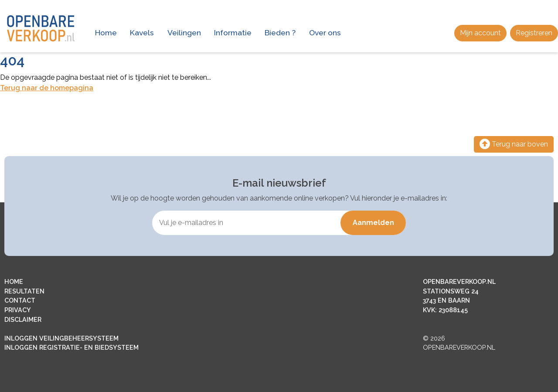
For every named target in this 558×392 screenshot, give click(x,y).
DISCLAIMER (23, 319)
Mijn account (480, 33)
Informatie (233, 32)
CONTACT (20, 300)
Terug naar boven (514, 144)
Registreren (534, 33)
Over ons (325, 32)
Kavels (142, 32)
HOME (14, 281)
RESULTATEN (24, 291)
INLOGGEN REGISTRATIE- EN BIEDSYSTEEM (71, 347)
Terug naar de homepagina (47, 88)
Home (106, 32)
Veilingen (184, 32)
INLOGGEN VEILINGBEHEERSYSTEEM (61, 338)
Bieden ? (280, 32)
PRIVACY (18, 310)
